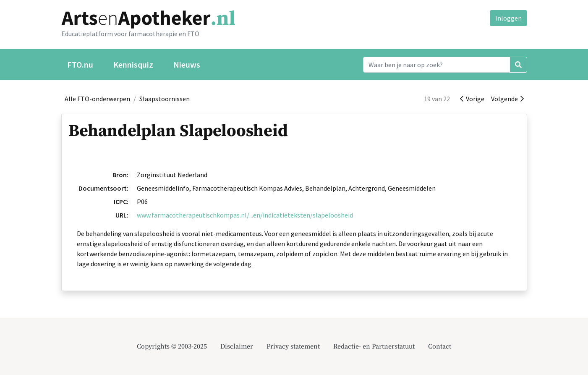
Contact (440, 346)
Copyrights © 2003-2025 (172, 346)
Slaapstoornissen (165, 99)
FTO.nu (80, 64)
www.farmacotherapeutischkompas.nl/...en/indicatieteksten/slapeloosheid (245, 215)
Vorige (472, 99)
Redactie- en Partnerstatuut (374, 346)
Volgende (507, 99)
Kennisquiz (133, 64)
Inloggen (508, 18)
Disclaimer (237, 346)
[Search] (436, 65)
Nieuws (187, 64)
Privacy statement (293, 346)
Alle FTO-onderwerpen (97, 99)
